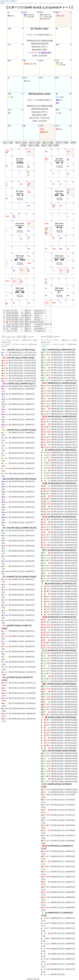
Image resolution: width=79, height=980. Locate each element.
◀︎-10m (58, 143)
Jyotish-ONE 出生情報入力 (9, 1)
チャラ (46, 3)
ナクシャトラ (25, 3)
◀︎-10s (18, 143)
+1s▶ (11, 143)
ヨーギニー (54, 3)
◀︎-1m (31, 143)
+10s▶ (24, 143)
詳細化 (56, 145)
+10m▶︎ (65, 143)
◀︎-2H (44, 145)
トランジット (15, 3)
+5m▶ (51, 143)
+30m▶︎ (23, 145)
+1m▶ (38, 143)
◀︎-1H (31, 145)
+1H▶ (37, 145)
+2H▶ (50, 145)
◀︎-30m (73, 143)
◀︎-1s (5, 143)
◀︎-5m (45, 143)
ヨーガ (61, 3)
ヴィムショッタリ (37, 3)
